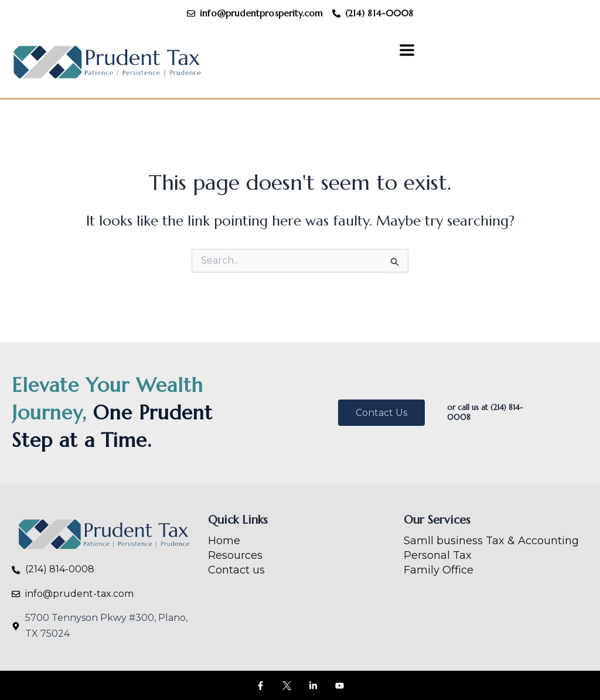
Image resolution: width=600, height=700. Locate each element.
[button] (407, 52)
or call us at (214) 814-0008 (485, 412)
